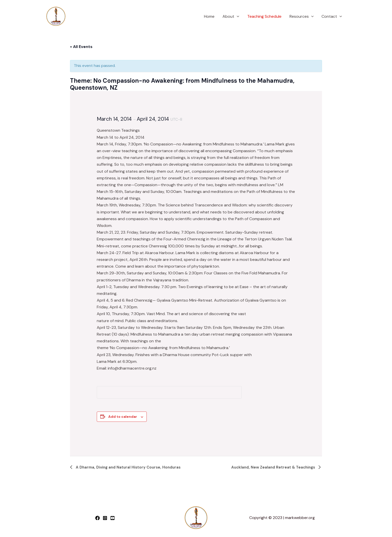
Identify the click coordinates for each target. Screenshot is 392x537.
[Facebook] (97, 518)
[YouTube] (112, 518)
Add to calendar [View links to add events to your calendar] (123, 417)
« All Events (81, 47)
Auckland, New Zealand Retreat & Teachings (274, 467)
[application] (237, 16)
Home (209, 16)
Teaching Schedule (264, 16)
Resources (302, 16)
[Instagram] (105, 518)
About (231, 16)
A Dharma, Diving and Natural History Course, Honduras (128, 467)
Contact (332, 16)
